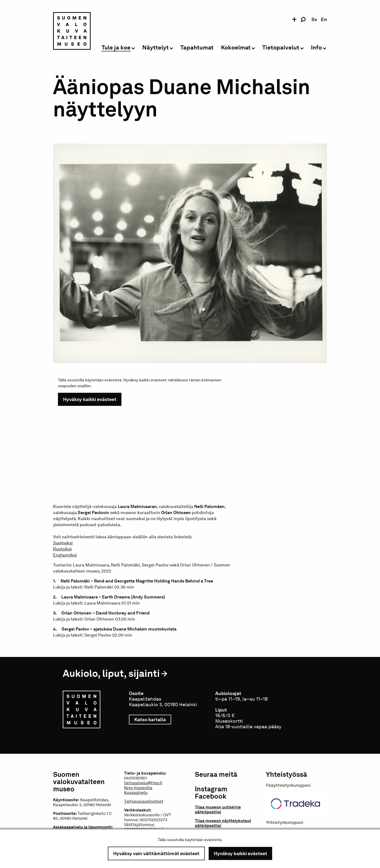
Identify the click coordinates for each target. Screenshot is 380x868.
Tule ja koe (116, 48)
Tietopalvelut (281, 48)
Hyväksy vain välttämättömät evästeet (156, 853)
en (324, 19)
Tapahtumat (197, 48)
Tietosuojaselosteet (144, 801)
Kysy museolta (138, 788)
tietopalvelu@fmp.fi (143, 783)
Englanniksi (65, 555)
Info (316, 48)
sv (314, 19)
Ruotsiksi (62, 549)
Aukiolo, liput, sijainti (111, 673)
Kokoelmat (236, 48)
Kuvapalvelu (136, 793)
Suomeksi (63, 543)
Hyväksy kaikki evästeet (240, 853)
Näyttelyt (155, 48)
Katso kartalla (153, 720)
